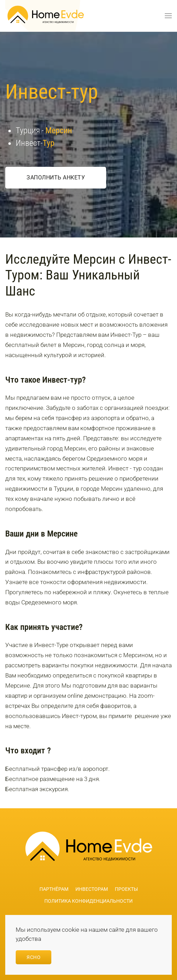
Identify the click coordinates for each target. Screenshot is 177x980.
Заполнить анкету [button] (56, 177)
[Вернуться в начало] (46, 16)
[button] (168, 16)
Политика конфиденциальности (88, 901)
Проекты (126, 889)
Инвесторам (92, 889)
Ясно (34, 957)
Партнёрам (54, 889)
